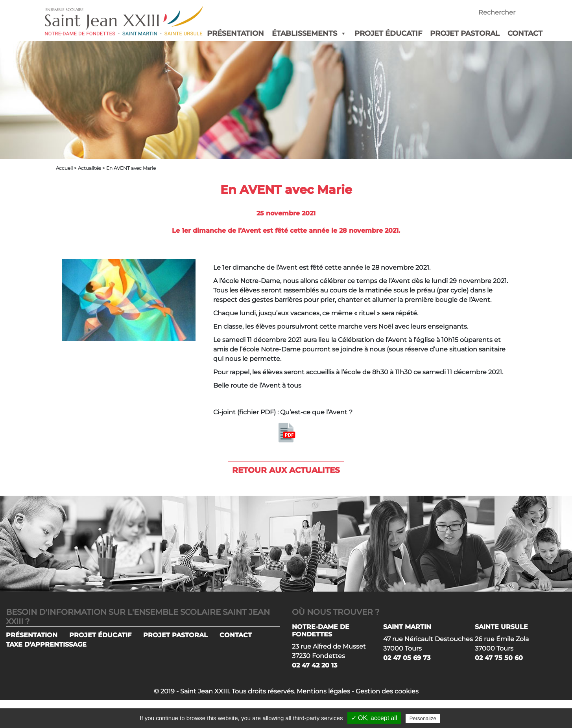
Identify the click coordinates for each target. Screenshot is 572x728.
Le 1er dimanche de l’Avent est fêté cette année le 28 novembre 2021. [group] (322, 267)
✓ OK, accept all (374, 718)
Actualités (89, 168)
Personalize (423, 718)
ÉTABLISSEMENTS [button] (309, 33)
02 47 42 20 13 (315, 665)
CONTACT (525, 33)
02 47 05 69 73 (407, 658)
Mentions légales (323, 691)
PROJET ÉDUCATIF (388, 33)
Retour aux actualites (286, 470)
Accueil (64, 168)
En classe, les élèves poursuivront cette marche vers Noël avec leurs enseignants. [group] (341, 326)
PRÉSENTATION (235, 33)
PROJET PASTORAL (465, 33)
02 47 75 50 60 (499, 658)
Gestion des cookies (387, 691)
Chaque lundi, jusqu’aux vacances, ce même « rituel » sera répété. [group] (316, 313)
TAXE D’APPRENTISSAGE (46, 644)
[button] (342, 33)
